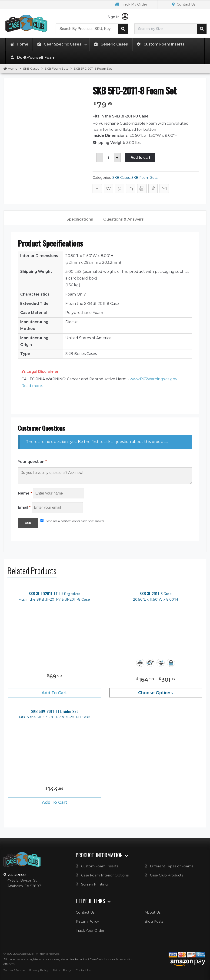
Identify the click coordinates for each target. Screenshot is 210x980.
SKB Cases (31, 69)
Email (24, 507)
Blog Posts (154, 921)
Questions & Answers (123, 219)
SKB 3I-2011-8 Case (155, 594)
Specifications (80, 219)
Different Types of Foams (172, 866)
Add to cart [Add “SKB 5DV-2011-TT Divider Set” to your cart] (55, 802)
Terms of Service (14, 970)
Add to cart (140, 158)
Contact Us (184, 4)
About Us (153, 912)
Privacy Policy (39, 970)
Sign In (118, 17)
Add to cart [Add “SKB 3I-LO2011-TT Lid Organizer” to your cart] (54, 693)
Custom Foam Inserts (100, 866)
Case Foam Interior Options (105, 875)
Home (13, 69)
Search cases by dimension (202, 29)
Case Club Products (167, 875)
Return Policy (87, 921)
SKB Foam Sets (56, 69)
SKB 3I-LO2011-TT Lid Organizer (54, 594)
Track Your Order (90, 931)
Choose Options (155, 693)
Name (25, 493)
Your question (32, 462)
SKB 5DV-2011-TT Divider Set (55, 711)
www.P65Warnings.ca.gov (153, 379)
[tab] (80, 219)
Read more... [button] (33, 386)
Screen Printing (94, 884)
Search (123, 29)
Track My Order (131, 4)
